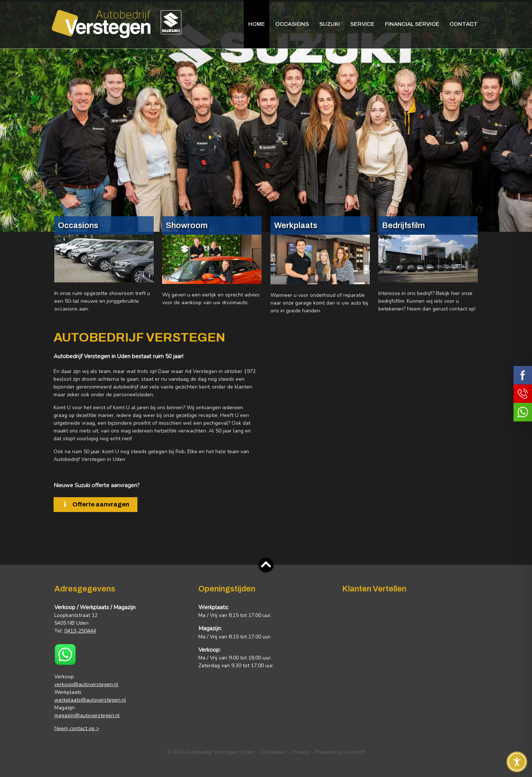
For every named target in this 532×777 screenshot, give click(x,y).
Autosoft (355, 752)
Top (266, 565)
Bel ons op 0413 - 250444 (523, 394)
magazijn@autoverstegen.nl (87, 715)
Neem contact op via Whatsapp (523, 412)
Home (257, 24)
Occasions (292, 24)
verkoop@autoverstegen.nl (86, 684)
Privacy (301, 752)
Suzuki (330, 24)
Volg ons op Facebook (523, 375)
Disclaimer (273, 752)
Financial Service (412, 24)
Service (362, 24)
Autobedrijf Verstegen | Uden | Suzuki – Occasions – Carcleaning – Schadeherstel (116, 23)
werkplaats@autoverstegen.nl (90, 700)
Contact (464, 24)
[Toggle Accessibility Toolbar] (517, 762)
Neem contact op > (77, 728)
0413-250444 (80, 631)
